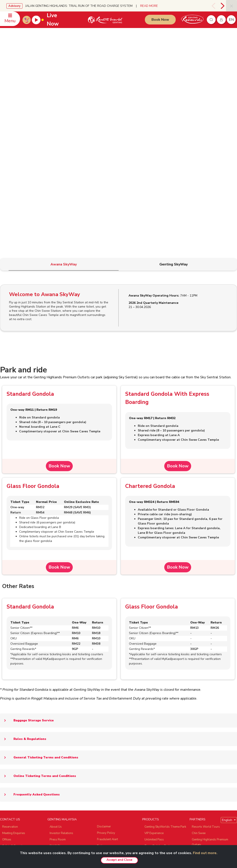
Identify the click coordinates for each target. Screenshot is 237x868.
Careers (55, 727)
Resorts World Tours (206, 664)
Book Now (160, 20)
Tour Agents (58, 720)
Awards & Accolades (63, 733)
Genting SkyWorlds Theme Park (165, 664)
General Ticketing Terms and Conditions (39, 595)
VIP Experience (154, 670)
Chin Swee (199, 670)
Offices (7, 677)
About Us (56, 664)
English (228, 657)
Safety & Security (13, 683)
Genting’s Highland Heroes (67, 696)
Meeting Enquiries (14, 670)
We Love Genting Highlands (68, 739)
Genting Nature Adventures (162, 727)
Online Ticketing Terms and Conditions (38, 613)
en (231, 20)
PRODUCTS (151, 656)
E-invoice (103, 689)
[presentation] (214, 6)
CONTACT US (10, 656)
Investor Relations (61, 670)
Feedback (8, 689)
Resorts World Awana (159, 720)
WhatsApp (9, 696)
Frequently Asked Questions (30, 632)
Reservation (10, 664)
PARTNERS (198, 656)
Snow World (200, 707)
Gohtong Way (153, 701)
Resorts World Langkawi (161, 714)
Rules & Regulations (23, 576)
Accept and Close (119, 860)
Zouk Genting (200, 688)
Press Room (58, 677)
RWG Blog (57, 683)
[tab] (64, 102)
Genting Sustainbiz (62, 702)
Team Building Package (160, 683)
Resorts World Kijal (157, 707)
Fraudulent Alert (107, 676)
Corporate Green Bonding (161, 733)
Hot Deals (151, 746)
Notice (101, 683)
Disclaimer (104, 664)
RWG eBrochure (60, 689)
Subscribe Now (82, 777)
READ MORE (149, 6)
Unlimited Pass (154, 677)
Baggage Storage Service (27, 558)
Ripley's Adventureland (207, 701)
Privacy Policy (106, 670)
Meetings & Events (156, 739)
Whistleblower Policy (111, 707)
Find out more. (205, 853)
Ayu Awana (199, 695)
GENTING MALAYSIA (62, 656)
